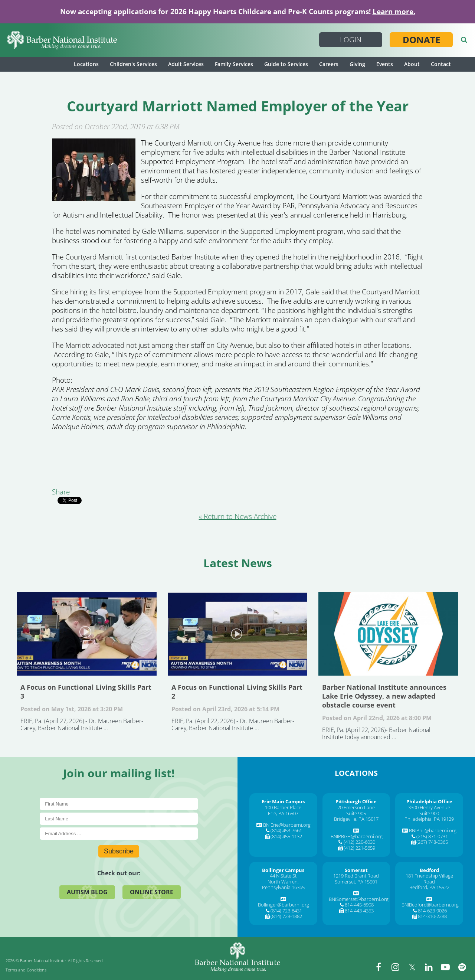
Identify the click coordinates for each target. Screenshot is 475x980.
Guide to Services (286, 64)
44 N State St (283, 876)
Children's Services (133, 64)
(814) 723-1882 (286, 916)
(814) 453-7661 (286, 830)
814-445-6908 (359, 905)
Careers (329, 64)
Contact (441, 64)
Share (61, 492)
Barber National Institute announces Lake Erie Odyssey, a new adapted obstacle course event (388, 634)
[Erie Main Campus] (283, 801)
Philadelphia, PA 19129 (429, 819)
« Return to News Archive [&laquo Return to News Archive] (238, 516)
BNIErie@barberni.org (287, 825)
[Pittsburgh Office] (356, 801)
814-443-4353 (359, 911)
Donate (421, 40)
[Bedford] (429, 870)
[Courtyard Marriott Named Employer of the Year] (94, 198)
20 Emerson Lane (356, 807)
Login (351, 40)
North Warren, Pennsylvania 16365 (283, 885)
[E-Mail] (119, 834)
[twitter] (412, 967)
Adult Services (186, 64)
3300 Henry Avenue (429, 807)
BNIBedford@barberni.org (430, 905)
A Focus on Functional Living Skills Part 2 (238, 634)
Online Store (152, 892)
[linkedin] (429, 967)
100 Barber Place (283, 807)
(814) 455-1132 (286, 836)
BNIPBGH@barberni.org (357, 836)
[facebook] (379, 967)
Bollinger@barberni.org (284, 905)
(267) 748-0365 (432, 842)
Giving (357, 64)
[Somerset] (356, 870)
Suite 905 (356, 813)
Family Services (234, 64)
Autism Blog (87, 892)
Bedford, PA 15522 (429, 887)
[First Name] (119, 804)
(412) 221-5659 (359, 848)
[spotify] (462, 967)
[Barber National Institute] (62, 40)
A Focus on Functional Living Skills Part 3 (87, 634)
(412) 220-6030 (359, 842)
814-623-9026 (432, 911)
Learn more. (394, 12)
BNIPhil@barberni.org (433, 830)
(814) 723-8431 (286, 911)
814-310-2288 (432, 916)
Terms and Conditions (26, 970)
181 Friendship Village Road (429, 879)
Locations (86, 64)
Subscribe (119, 851)
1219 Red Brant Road (356, 876)
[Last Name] (119, 819)
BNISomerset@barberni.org (359, 899)
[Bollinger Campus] (283, 870)
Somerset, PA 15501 (356, 882)
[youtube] (445, 967)
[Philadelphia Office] (429, 801)
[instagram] (395, 967)
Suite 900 (429, 813)
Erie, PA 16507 (283, 813)
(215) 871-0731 (432, 836)
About (412, 64)
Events (385, 64)
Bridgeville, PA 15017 (356, 819)
